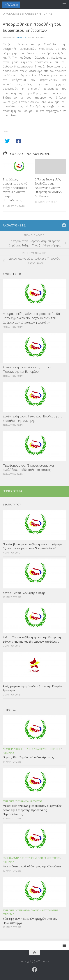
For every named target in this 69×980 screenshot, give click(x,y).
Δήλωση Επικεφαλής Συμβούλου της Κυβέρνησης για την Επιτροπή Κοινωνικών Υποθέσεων (48, 188)
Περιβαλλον (23, 801)
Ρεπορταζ (45, 14)
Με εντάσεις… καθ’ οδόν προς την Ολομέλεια (32, 866)
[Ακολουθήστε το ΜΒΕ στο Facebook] (64, 225)
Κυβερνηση (22, 910)
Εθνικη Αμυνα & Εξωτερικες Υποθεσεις (25, 858)
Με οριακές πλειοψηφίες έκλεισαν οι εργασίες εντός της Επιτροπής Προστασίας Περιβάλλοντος (32, 810)
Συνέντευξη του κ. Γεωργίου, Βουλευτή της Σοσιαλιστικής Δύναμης (32, 418)
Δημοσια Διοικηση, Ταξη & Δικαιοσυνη (25, 749)
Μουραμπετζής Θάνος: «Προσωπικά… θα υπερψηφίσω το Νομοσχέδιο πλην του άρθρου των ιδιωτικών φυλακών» (31, 318)
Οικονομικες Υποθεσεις (20, 14)
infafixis (21, 37)
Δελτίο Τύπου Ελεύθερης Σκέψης (24, 593)
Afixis (46, 961)
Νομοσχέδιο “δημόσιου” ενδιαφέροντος (28, 757)
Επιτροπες (55, 749)
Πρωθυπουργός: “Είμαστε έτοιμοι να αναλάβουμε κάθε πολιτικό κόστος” (28, 468)
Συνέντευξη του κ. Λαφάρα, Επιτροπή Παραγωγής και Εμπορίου (28, 369)
